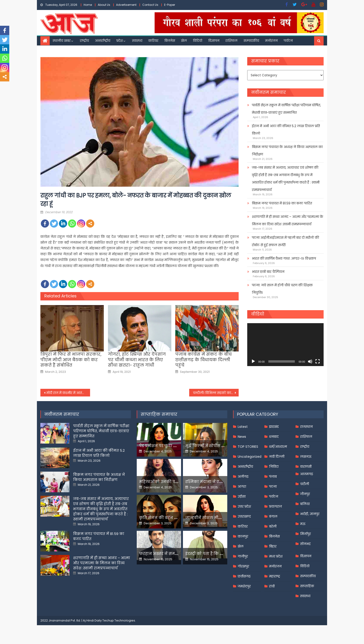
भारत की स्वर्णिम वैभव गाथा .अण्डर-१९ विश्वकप (284, 258)
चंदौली (305, 484)
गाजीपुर (243, 556)
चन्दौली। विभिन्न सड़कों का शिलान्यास (216, 393)
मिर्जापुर (305, 534)
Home (88, 5)
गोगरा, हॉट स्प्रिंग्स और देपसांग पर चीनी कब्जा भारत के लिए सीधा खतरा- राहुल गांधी (137, 360)
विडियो (198, 41)
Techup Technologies (119, 620)
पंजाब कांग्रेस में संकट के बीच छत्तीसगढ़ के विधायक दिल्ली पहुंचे (203, 360)
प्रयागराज (275, 506)
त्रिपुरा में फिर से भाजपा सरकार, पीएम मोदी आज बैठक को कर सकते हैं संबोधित (71, 360)
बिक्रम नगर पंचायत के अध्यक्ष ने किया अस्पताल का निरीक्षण (287, 151)
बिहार (273, 546)
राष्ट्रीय (84, 41)
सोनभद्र (305, 544)
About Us (104, 5)
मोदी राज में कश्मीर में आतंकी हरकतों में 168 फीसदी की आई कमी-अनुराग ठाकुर (68, 393)
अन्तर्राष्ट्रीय (103, 41)
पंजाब (273, 477)
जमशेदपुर (244, 586)
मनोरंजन (271, 41)
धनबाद (274, 437)
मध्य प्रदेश (276, 556)
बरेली (273, 526)
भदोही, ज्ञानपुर (310, 514)
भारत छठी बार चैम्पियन (268, 272)
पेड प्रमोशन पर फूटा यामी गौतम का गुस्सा (174, 446)
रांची (272, 586)
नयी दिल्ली (277, 457)
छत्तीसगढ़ (244, 576)
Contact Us (150, 5)
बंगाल (273, 516)
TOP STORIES (248, 447)
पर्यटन (288, 41)
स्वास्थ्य (137, 41)
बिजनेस (170, 41)
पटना (273, 486)
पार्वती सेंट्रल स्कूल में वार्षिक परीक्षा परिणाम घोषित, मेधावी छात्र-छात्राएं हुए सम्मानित (286, 109)
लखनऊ (306, 457)
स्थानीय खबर (62, 41)
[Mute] (310, 361)
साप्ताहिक (307, 586)
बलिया (305, 504)
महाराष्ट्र (275, 576)
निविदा (274, 467)
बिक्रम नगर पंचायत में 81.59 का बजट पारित (282, 203)
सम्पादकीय (251, 41)
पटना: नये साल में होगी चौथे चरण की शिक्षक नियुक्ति (282, 289)
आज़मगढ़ (307, 474)
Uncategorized (250, 457)
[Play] (253, 361)
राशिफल (231, 41)
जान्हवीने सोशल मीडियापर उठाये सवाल (219, 518)
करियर (153, 41)
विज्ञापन (214, 41)
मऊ (303, 524)
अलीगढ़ (243, 477)
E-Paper (170, 5)
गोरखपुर (243, 566)
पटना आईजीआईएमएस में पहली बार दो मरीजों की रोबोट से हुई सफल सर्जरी (285, 241)
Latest (243, 427)
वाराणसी (306, 467)
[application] (285, 345)
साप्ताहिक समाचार (159, 414)
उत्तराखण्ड (244, 516)
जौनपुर (305, 494)
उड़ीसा (242, 496)
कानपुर (243, 536)
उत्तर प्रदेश (244, 506)
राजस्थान (306, 427)
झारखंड (274, 427)
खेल (184, 41)
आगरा (242, 486)
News (242, 437)
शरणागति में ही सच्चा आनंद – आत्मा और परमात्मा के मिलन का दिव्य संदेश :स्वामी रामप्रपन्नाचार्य (288, 220)
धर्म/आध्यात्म (278, 447)
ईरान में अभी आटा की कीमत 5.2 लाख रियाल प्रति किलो (286, 130)
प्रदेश (120, 41)
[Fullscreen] (318, 361)
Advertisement (126, 5)
